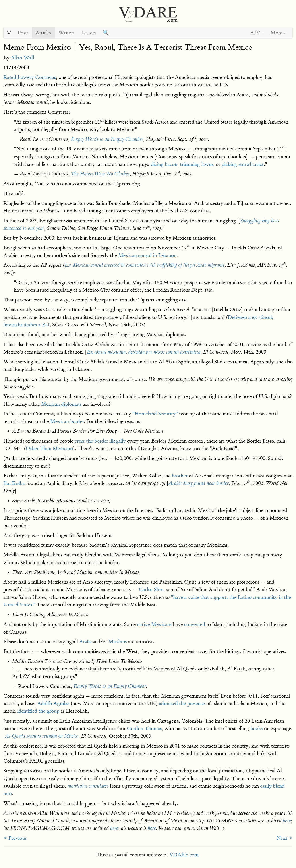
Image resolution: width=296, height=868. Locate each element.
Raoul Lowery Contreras (30, 77)
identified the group (38, 711)
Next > (284, 838)
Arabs (85, 642)
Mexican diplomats (61, 404)
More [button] (278, 33)
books (257, 728)
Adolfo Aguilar (53, 703)
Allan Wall (22, 58)
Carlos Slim (151, 589)
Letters (89, 33)
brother (180, 476)
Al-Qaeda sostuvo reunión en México (42, 736)
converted (195, 624)
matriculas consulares (88, 786)
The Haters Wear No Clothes (100, 174)
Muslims (118, 642)
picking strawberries (243, 164)
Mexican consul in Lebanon (147, 255)
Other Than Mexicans (49, 448)
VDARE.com (184, 855)
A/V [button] (257, 33)
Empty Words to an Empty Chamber (107, 139)
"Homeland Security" (155, 414)
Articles (44, 33)
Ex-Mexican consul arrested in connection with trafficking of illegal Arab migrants (145, 265)
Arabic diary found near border (199, 483)
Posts (23, 33)
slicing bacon (164, 164)
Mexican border (67, 421)
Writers (66, 33)
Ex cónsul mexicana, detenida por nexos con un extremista (144, 352)
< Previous (15, 838)
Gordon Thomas (144, 728)
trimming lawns (197, 164)
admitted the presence (182, 703)
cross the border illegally (100, 441)
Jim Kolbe (14, 483)
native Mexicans (154, 624)
